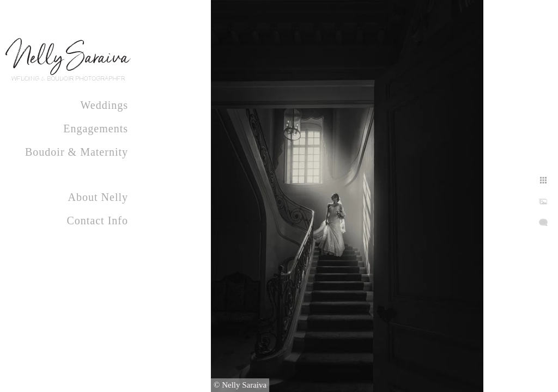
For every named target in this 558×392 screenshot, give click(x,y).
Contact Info (97, 220)
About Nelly (98, 197)
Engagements (96, 128)
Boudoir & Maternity (77, 152)
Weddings (105, 105)
